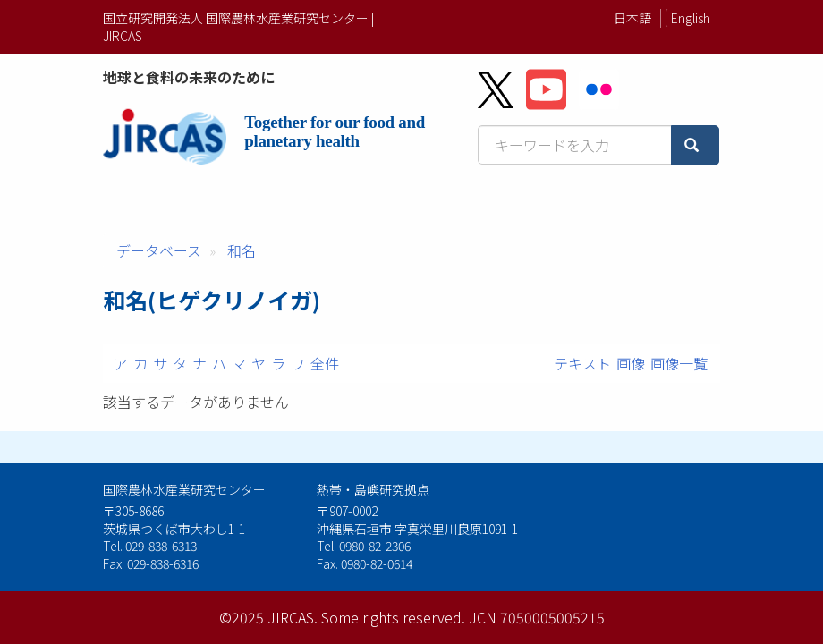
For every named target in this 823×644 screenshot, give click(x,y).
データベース (159, 250)
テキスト (582, 363)
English (691, 18)
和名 (242, 250)
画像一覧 (679, 363)
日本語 (632, 18)
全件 (325, 363)
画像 (631, 363)
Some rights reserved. (393, 617)
